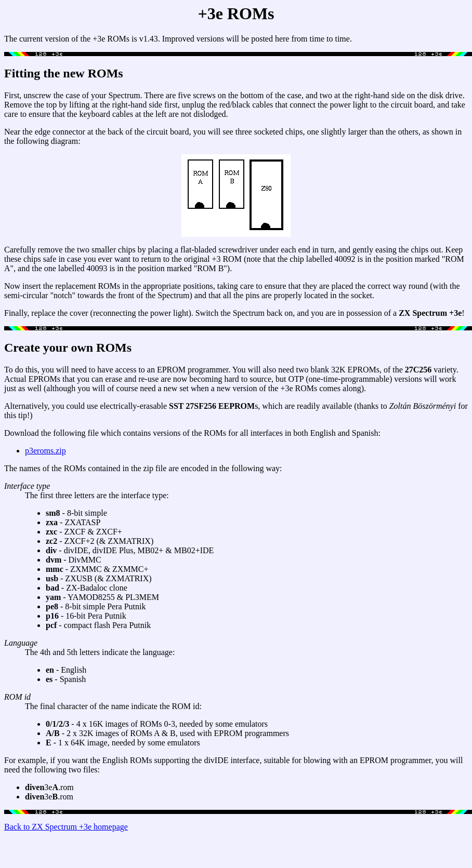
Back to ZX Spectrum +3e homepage (66, 827)
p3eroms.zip (45, 451)
